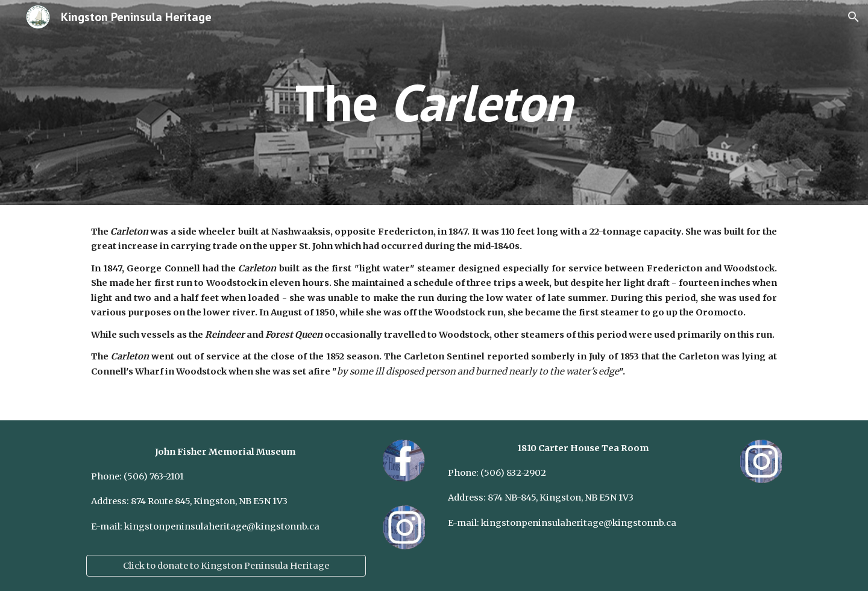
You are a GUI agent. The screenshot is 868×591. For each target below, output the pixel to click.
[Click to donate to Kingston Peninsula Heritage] (226, 565)
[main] (434, 102)
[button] (854, 17)
